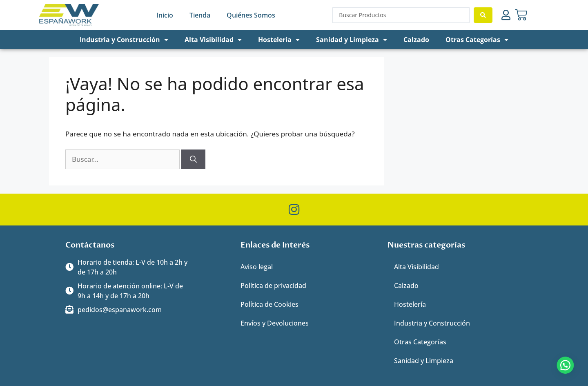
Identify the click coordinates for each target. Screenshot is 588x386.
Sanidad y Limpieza (352, 40)
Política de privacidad (273, 286)
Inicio (165, 15)
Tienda (200, 15)
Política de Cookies (269, 304)
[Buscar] (193, 159)
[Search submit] (483, 15)
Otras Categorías (477, 40)
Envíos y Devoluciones (275, 323)
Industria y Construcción (124, 40)
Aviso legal (257, 267)
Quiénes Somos (251, 15)
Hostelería (279, 40)
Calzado (416, 40)
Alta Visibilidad (213, 40)
